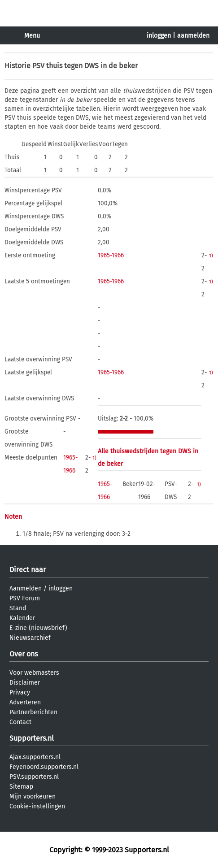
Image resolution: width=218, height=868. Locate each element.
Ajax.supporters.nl (35, 757)
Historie (17, 66)
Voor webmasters (34, 673)
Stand (18, 608)
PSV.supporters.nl (34, 777)
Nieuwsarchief (30, 638)
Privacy (20, 692)
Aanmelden (26, 588)
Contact (20, 722)
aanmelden (193, 36)
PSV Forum (25, 598)
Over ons (24, 654)
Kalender (22, 618)
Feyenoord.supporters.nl (44, 767)
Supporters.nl (32, 738)
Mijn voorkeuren (33, 796)
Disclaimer (25, 683)
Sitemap (21, 787)
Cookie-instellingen (37, 806)
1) (211, 256)
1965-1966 (111, 255)
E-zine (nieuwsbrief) (38, 628)
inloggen (159, 36)
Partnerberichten (33, 712)
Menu (32, 36)
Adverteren (25, 702)
